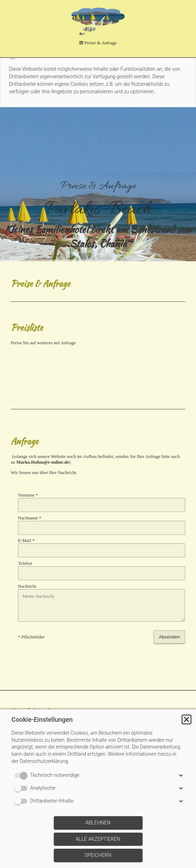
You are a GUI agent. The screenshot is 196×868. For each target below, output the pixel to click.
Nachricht (27, 586)
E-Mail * (26, 540)
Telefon (25, 563)
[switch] (22, 775)
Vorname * (28, 495)
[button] (187, 719)
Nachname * (30, 518)
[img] (98, 217)
